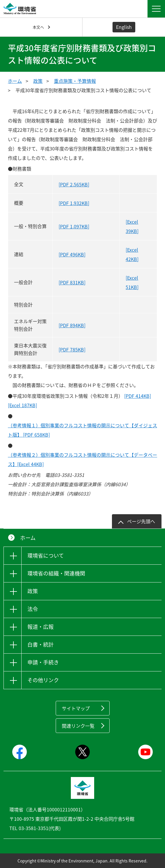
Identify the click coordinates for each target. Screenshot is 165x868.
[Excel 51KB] (132, 282)
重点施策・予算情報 (75, 81)
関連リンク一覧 (78, 726)
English (124, 27)
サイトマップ (76, 708)
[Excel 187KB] (22, 405)
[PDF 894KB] (72, 325)
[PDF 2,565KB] (74, 184)
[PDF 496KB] (72, 254)
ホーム (15, 81)
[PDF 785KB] (72, 349)
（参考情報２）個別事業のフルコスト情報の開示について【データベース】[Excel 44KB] (82, 459)
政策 (38, 81)
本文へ (38, 27)
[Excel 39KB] (132, 226)
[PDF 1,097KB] (74, 226)
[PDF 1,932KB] (74, 203)
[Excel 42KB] (132, 254)
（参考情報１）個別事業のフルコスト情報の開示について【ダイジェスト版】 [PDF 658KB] (82, 430)
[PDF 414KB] (138, 396)
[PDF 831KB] (72, 282)
